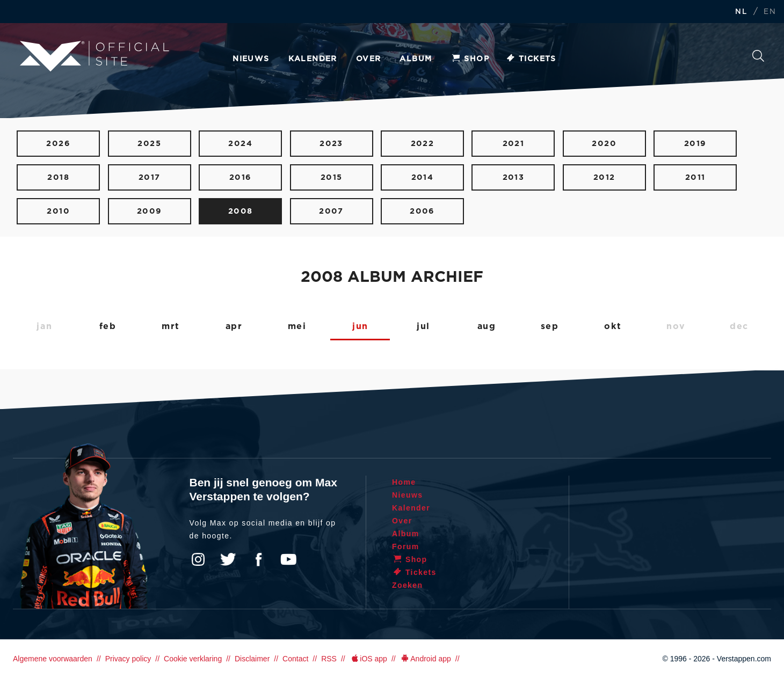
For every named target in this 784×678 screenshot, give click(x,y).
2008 (241, 211)
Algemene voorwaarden (53, 659)
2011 (695, 177)
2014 (423, 177)
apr (234, 326)
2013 (514, 177)
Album (416, 59)
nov (676, 326)
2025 (149, 144)
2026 (58, 144)
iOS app (368, 659)
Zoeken (758, 56)
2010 (58, 211)
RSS (329, 659)
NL (741, 12)
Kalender (313, 59)
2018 (58, 177)
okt (613, 326)
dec (739, 326)
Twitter (228, 559)
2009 (150, 211)
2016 (241, 177)
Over (369, 59)
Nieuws (251, 59)
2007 (331, 211)
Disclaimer (252, 659)
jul (423, 326)
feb (108, 326)
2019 (695, 144)
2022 (423, 144)
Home (404, 482)
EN (770, 12)
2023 (331, 144)
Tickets (531, 59)
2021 (514, 144)
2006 (422, 211)
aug (487, 326)
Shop (470, 59)
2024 (240, 144)
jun (360, 326)
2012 (604, 177)
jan (44, 326)
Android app (426, 659)
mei (297, 326)
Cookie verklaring (193, 659)
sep (550, 326)
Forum (406, 546)
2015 (332, 177)
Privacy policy (128, 659)
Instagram (198, 559)
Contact (295, 659)
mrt (171, 326)
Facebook (258, 559)
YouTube (288, 559)
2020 (604, 144)
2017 (150, 177)
